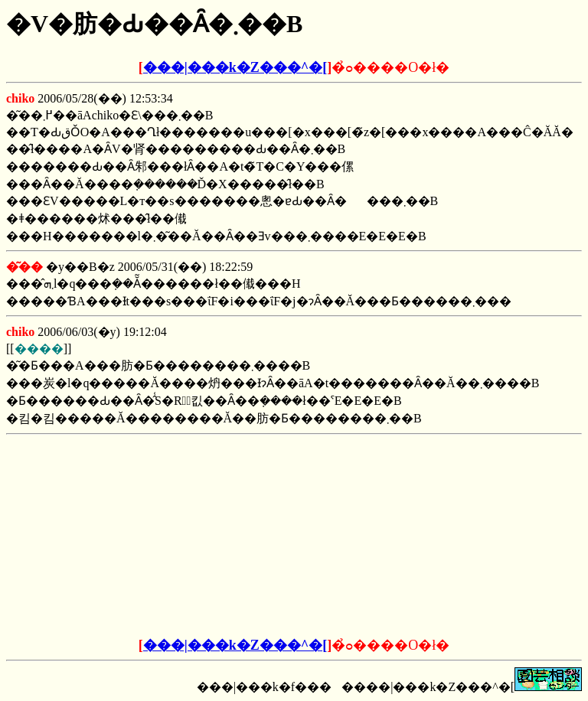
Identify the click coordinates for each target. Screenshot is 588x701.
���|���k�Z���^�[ (235, 67)
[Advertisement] (178, 536)
